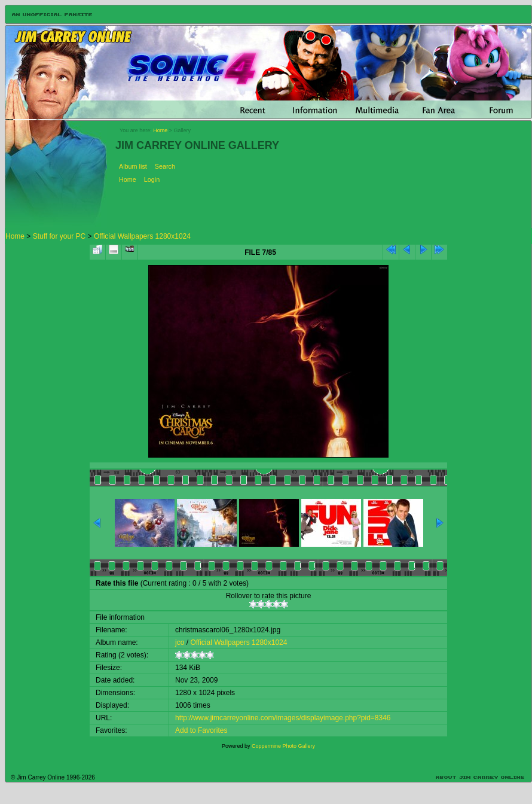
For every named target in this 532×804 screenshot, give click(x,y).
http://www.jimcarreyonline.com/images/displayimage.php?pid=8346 (283, 718)
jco (180, 642)
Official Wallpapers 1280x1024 (142, 236)
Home (160, 130)
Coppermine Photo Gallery (283, 746)
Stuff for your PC (59, 236)
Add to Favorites (201, 730)
